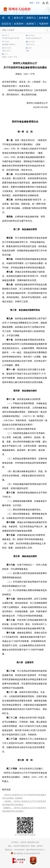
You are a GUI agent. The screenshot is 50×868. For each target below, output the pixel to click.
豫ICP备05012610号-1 (36, 850)
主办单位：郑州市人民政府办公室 (25, 842)
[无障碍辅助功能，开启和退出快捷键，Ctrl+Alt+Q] (46, 3)
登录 (38, 3)
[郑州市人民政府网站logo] (25, 8)
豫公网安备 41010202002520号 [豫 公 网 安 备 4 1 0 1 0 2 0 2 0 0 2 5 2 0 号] (25, 853)
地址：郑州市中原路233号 (19, 846)
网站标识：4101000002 (15, 850)
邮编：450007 (37, 846)
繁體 (31, 3)
